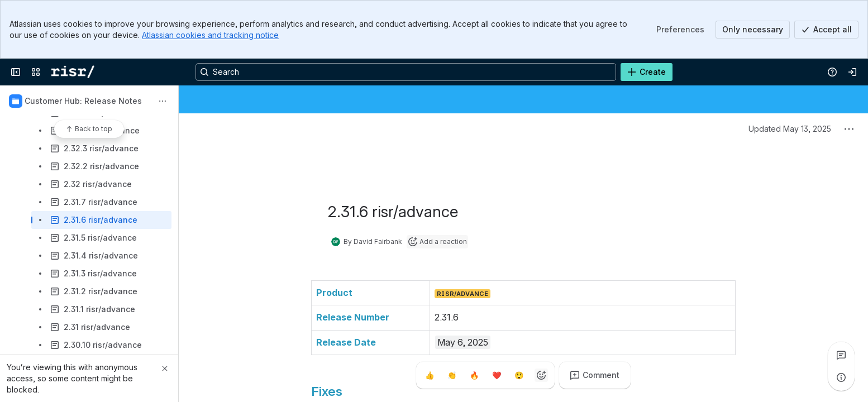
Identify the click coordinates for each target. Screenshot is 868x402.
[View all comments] (841, 355)
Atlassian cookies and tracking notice (210, 35)
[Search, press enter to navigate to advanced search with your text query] (406, 72)
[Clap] (452, 375)
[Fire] (474, 375)
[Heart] (497, 375)
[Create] (647, 72)
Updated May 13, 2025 (790, 129)
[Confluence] (73, 72)
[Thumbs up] (430, 375)
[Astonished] (519, 375)
